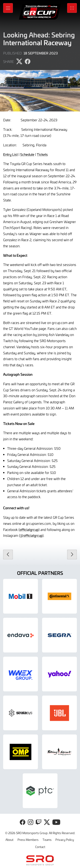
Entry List (10, 154)
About (9, 840)
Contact (40, 847)
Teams (47, 840)
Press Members (28, 840)
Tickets (42, 154)
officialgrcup (29, 529)
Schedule (27, 154)
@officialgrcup (31, 535)
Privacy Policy (65, 840)
